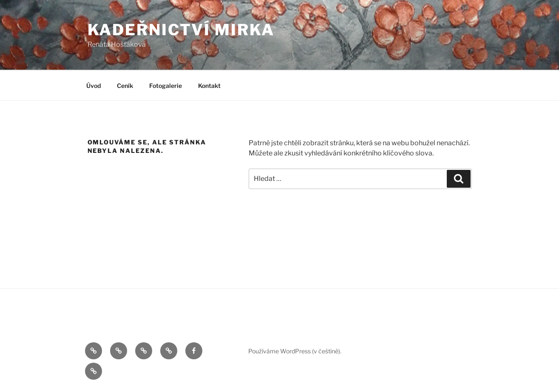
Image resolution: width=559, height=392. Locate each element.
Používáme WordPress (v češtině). (295, 351)
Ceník (125, 86)
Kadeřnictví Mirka (181, 30)
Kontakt (209, 86)
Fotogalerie (166, 86)
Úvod (94, 86)
